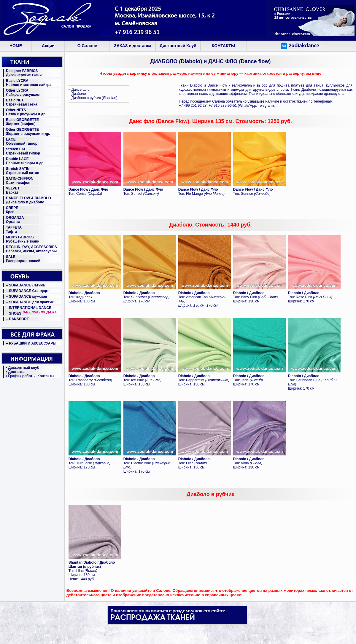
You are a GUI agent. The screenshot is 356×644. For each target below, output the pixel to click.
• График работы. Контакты (30, 376)
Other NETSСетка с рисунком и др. (26, 112)
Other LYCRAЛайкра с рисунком (23, 93)
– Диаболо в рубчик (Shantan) (93, 98)
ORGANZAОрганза (15, 220)
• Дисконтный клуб (23, 368)
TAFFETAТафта (14, 229)
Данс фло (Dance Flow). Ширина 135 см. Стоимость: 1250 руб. (210, 121)
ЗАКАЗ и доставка (133, 46)
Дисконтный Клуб (178, 46)
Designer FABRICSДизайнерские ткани (24, 73)
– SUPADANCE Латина (25, 285)
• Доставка (15, 372)
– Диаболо (77, 94)
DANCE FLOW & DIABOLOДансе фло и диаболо (28, 200)
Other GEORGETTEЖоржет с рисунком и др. (28, 132)
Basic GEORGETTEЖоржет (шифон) (22, 122)
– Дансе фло (79, 90)
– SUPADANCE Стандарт (27, 291)
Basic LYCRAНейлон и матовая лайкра (29, 83)
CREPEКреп (12, 210)
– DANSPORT (17, 319)
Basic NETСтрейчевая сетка (22, 102)
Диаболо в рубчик (210, 494)
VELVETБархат (13, 190)
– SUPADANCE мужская (27, 297)
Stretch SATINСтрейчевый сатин (23, 171)
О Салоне (87, 46)
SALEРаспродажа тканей (23, 259)
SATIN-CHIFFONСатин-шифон (20, 181)
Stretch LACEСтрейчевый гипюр (23, 151)
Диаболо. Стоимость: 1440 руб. (210, 225)
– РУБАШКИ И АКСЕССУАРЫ (31, 343)
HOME (16, 46)
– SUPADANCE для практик (30, 302)
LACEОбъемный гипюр (22, 141)
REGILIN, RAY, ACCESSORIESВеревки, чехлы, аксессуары (31, 249)
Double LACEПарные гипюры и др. (25, 161)
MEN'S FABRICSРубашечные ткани (23, 239)
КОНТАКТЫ (223, 46)
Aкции (48, 46)
